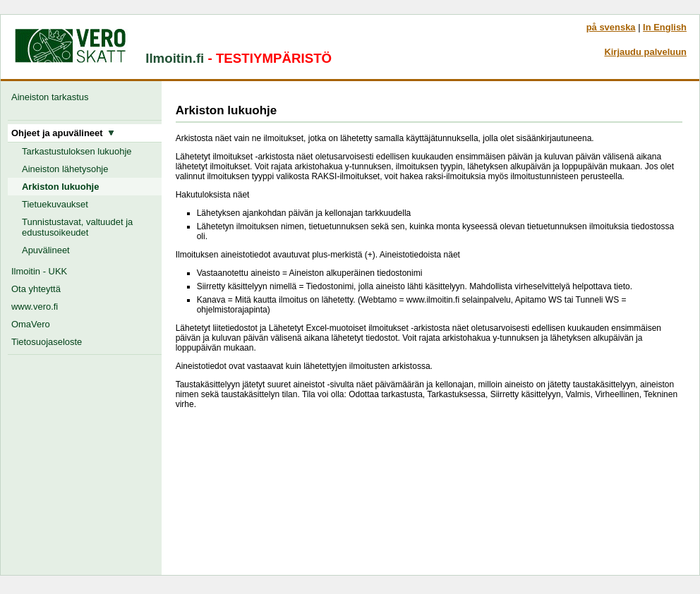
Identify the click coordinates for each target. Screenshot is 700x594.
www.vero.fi (35, 307)
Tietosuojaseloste (47, 342)
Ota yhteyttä (36, 289)
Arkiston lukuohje (60, 187)
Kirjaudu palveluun (645, 52)
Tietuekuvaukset (55, 204)
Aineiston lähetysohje (65, 169)
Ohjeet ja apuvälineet (63, 133)
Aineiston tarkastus (53, 97)
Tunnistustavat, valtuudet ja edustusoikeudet (77, 227)
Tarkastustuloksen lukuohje (77, 151)
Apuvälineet (46, 250)
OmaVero (31, 324)
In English (665, 27)
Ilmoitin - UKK (39, 271)
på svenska (611, 27)
